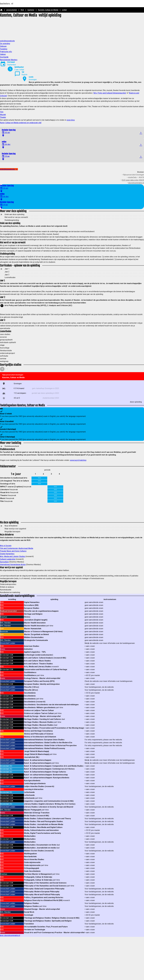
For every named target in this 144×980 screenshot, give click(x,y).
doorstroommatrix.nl (136, 183)
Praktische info (6, 52)
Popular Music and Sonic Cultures (13, 551)
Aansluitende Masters (9, 60)
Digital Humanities (7, 554)
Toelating (4, 49)
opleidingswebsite (7, 41)
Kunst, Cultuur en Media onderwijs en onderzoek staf (21, 123)
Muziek (3, 115)
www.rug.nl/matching (78, 460)
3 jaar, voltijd (19, 70)
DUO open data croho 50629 (133, 180)
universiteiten (12, 10)
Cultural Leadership (8, 559)
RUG (22, 10)
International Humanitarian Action (13, 565)
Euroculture (4, 562)
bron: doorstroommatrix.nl (10, 935)
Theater (3, 117)
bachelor (31, 10)
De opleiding (5, 44)
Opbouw (3, 46)
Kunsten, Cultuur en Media (48, 10)
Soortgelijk (4, 57)
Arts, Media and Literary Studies (13, 556)
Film (2, 112)
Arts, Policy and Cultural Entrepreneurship (110, 93)
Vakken (3, 54)
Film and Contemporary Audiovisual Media (17, 548)
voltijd (64, 10)
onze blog (71, 120)
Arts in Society (6, 546)
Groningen (33, 80)
